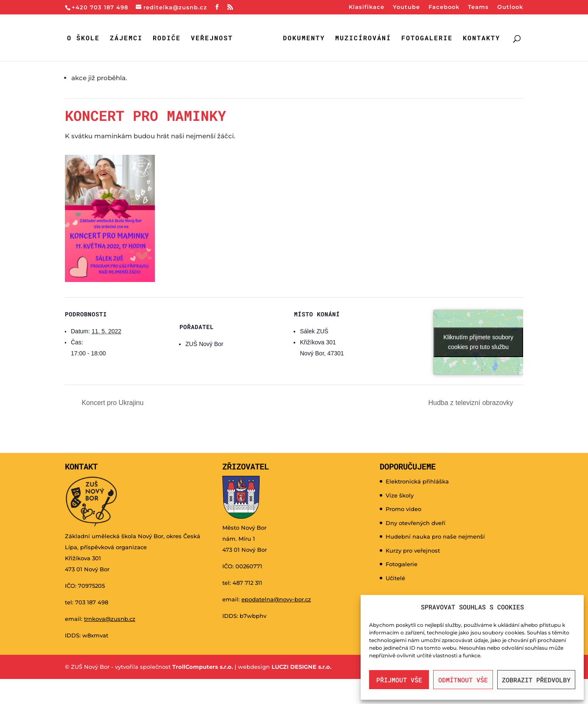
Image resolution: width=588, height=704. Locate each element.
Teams (478, 7)
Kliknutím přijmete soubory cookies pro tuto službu (478, 342)
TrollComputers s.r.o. (203, 667)
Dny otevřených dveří (416, 523)
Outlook (510, 7)
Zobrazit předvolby (536, 680)
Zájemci (126, 38)
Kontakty (482, 38)
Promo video (403, 509)
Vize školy (400, 495)
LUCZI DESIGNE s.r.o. (301, 667)
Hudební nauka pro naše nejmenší (435, 536)
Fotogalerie (427, 38)
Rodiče (167, 38)
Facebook (444, 7)
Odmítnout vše (463, 680)
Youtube (406, 7)
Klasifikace (367, 7)
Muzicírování (363, 38)
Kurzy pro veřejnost (413, 550)
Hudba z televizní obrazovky (472, 403)
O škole (83, 38)
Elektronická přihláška (417, 481)
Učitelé (395, 578)
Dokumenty (304, 38)
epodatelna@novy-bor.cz (276, 599)
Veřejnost (212, 38)
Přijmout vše (399, 680)
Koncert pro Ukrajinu (112, 403)
